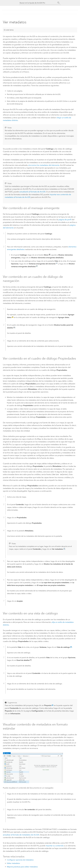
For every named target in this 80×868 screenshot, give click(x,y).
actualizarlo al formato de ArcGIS (32, 192)
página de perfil (65, 220)
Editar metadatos (13, 863)
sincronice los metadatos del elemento (44, 165)
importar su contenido (55, 845)
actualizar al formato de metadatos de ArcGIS (21, 835)
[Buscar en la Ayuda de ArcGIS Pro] (38, 3)
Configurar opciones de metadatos (20, 860)
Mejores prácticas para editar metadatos (22, 866)
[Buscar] (59, 3)
